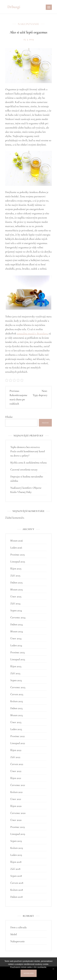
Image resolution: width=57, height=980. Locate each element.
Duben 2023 (16, 708)
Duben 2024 (16, 624)
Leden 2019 (16, 855)
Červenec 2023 (18, 687)
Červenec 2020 (18, 813)
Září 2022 (15, 757)
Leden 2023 (16, 729)
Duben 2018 (16, 897)
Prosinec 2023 (17, 652)
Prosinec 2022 (17, 736)
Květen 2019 (17, 848)
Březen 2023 (16, 715)
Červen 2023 (17, 694)
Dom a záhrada (18, 927)
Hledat (9, 417)
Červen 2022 (17, 764)
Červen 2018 (17, 883)
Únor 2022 (16, 771)
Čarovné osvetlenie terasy (24, 470)
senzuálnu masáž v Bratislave (32, 333)
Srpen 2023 (16, 680)
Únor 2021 (16, 799)
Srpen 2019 (16, 841)
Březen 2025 (16, 589)
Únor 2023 (16, 722)
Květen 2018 (17, 890)
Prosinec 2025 (17, 555)
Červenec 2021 (18, 785)
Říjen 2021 (16, 778)
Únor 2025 (16, 596)
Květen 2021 (16, 792)
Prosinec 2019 (17, 827)
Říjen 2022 (16, 750)
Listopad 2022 (18, 743)
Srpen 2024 (16, 610)
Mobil (14, 934)
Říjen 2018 (16, 862)
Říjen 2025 (16, 569)
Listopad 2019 (18, 834)
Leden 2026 (16, 548)
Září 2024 (15, 603)
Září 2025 (15, 575)
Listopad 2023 (18, 659)
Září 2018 (15, 869)
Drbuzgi (14, 7)
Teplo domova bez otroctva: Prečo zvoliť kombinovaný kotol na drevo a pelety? (28, 451)
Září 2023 (15, 673)
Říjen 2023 (16, 666)
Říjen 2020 (16, 806)
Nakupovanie (28, 24)
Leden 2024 (16, 645)
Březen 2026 (17, 541)
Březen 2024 (17, 631)
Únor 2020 (16, 820)
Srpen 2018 (16, 876)
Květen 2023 (17, 701)
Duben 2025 (16, 582)
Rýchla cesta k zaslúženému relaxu (28, 463)
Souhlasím (29, 973)
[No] (53, 969)
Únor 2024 (16, 638)
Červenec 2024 (18, 617)
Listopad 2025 (18, 562)
